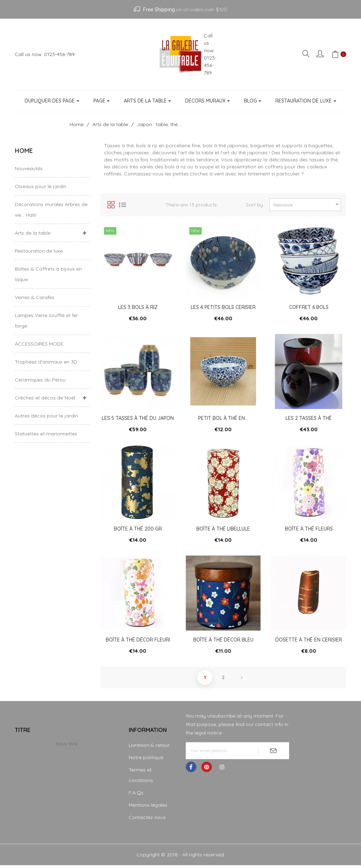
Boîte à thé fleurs (309, 530)
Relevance (307, 204)
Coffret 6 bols (309, 307)
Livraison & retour (149, 748)
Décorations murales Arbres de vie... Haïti (51, 210)
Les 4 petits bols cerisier (223, 307)
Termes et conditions (141, 778)
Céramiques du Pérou (40, 380)
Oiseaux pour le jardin (41, 186)
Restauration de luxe (39, 251)
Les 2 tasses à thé (309, 419)
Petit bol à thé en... (223, 419)
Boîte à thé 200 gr (138, 530)
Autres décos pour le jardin (46, 416)
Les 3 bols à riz (138, 307)
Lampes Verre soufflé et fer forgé (46, 321)
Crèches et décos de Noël (45, 398)
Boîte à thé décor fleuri (138, 642)
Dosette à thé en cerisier (309, 642)
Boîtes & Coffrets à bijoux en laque (48, 274)
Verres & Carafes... (36, 297)
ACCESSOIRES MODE (39, 344)
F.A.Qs (136, 795)
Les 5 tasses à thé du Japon (138, 419)
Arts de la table (33, 233)
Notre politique (146, 760)
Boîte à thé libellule (223, 530)
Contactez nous (147, 820)
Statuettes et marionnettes (46, 434)
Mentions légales (148, 808)
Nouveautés (29, 168)
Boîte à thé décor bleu (223, 642)
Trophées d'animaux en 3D (46, 362)
